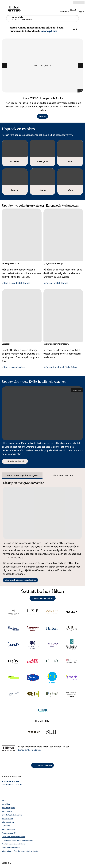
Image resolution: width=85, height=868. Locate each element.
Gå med (73, 10)
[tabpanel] (42, 531)
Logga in (81, 12)
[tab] (22, 476)
